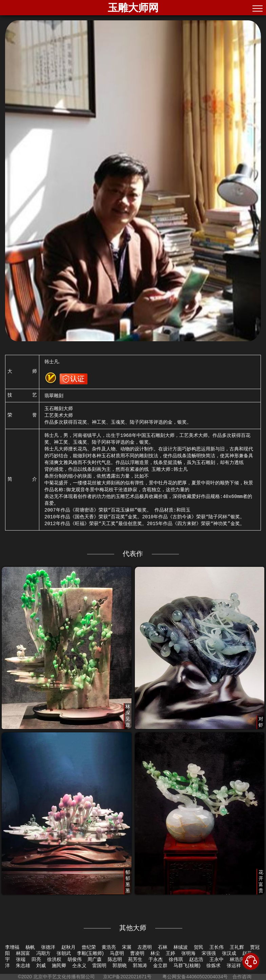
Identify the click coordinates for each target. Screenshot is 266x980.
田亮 (36, 959)
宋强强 (209, 953)
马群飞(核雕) (187, 965)
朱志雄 (23, 965)
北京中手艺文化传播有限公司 (64, 977)
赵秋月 (68, 947)
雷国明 (99, 965)
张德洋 (48, 947)
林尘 (155, 953)
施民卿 (59, 965)
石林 (163, 947)
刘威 (41, 965)
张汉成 (229, 953)
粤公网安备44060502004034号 (195, 977)
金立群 (160, 965)
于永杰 (156, 959)
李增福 (12, 947)
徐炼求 (213, 965)
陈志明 (115, 959)
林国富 (23, 953)
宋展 (127, 947)
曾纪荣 (89, 947)
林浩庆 (237, 959)
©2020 (25, 977)
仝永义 (79, 965)
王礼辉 (237, 947)
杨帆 (30, 947)
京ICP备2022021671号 (127, 977)
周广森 (95, 959)
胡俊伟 (75, 959)
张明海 (188, 953)
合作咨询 (242, 977)
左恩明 (145, 947)
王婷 (170, 953)
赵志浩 (196, 959)
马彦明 (117, 953)
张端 (21, 959)
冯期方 (43, 953)
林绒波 (181, 947)
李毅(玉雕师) (90, 953)
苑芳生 (135, 959)
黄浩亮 (109, 947)
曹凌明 (137, 953)
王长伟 (217, 947)
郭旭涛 (140, 965)
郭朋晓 (120, 965)
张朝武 (64, 953)
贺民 (199, 947)
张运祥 (234, 965)
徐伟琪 (176, 959)
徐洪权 (54, 959)
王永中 (217, 959)
